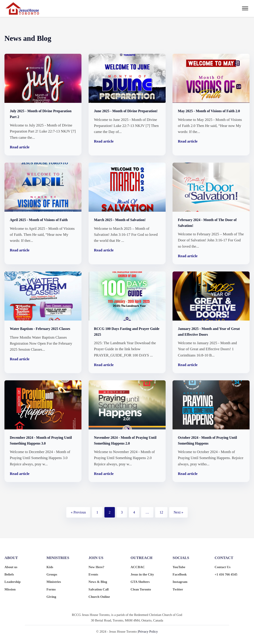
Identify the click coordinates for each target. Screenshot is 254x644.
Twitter (178, 589)
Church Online (99, 597)
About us (11, 567)
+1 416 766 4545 (226, 574)
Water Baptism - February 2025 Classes (40, 329)
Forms (51, 589)
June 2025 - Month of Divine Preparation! (126, 111)
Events (93, 574)
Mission (10, 589)
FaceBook (180, 574)
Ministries (54, 582)
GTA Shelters (140, 582)
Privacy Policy (148, 632)
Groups (52, 574)
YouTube (179, 567)
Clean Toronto (141, 589)
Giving (51, 597)
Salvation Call (99, 589)
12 (161, 512)
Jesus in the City (142, 574)
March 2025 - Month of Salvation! (120, 220)
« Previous (78, 512)
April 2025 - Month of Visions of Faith (39, 220)
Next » (178, 512)
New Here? (97, 567)
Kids (50, 567)
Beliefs (9, 574)
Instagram (180, 582)
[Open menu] (245, 8)
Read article (20, 147)
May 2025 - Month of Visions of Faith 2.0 (209, 111)
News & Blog (98, 582)
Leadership (13, 582)
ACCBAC (138, 567)
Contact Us (223, 567)
